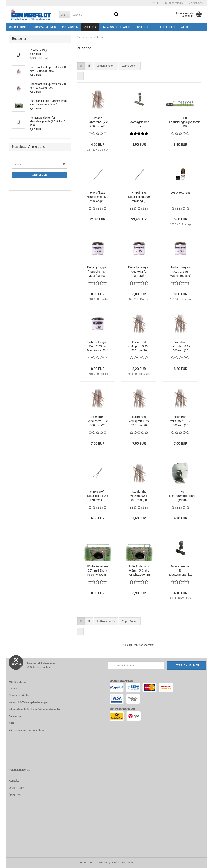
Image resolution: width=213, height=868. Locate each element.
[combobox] (106, 66)
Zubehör (90, 27)
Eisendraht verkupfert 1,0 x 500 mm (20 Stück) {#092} (180, 421)
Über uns (15, 795)
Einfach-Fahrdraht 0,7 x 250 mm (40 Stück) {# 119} (98, 122)
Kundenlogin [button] (174, 3)
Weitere (186, 27)
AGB (11, 723)
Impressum (15, 688)
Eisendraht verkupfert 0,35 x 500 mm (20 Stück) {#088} (139, 346)
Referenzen (167, 27)
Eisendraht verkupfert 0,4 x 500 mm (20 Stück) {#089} (180, 346)
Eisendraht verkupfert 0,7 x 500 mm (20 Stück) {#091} (139, 421)
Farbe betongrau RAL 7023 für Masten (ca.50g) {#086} (98, 346)
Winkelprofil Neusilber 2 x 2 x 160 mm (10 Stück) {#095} (98, 496)
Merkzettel (197, 3)
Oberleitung (18, 27)
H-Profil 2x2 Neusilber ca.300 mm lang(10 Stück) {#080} (98, 197)
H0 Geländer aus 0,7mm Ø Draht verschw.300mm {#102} (98, 571)
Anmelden (40, 175)
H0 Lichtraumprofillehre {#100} (182, 496)
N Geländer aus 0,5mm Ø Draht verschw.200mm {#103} (139, 571)
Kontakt (14, 781)
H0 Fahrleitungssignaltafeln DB (185, 122)
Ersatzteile (144, 27)
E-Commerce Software (94, 862)
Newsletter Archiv (19, 695)
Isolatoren (70, 27)
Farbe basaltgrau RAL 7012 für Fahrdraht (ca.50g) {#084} (139, 272)
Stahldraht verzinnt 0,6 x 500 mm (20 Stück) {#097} (139, 496)
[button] (156, 3)
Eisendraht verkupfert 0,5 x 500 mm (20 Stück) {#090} (98, 421)
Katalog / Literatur (116, 27)
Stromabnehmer (44, 27)
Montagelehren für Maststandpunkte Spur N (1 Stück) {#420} (181, 571)
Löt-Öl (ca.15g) (180, 193)
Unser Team (17, 788)
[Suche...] (64, 15)
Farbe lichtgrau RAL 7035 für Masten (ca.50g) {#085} (180, 272)
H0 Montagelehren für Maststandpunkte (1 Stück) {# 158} (139, 122)
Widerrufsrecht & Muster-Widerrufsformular (34, 709)
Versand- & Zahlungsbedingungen (29, 702)
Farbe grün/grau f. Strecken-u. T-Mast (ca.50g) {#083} (98, 272)
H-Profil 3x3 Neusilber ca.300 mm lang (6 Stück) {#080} (139, 197)
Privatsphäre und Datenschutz (26, 730)
